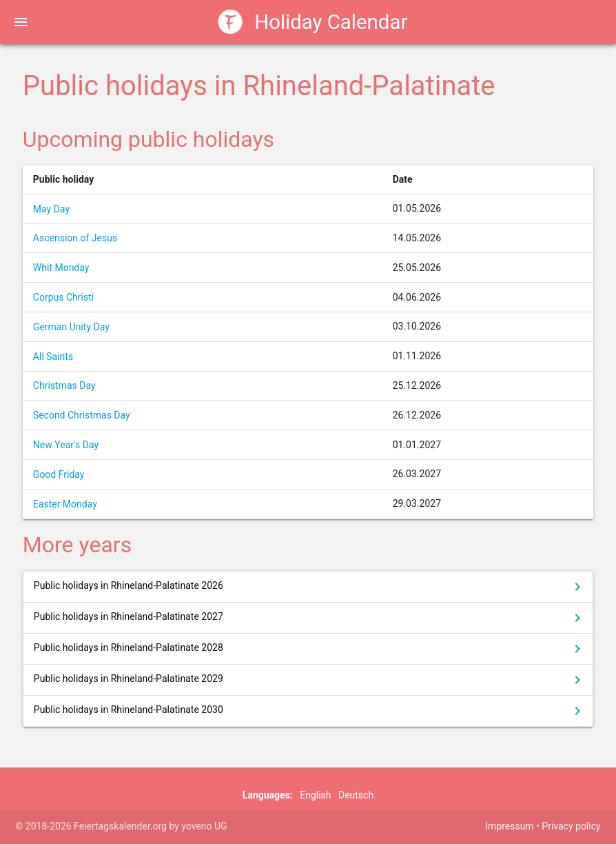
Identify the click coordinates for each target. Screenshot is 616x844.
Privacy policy (571, 826)
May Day (51, 209)
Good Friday (59, 474)
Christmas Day (64, 385)
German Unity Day (71, 327)
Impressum (509, 826)
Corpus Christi (63, 297)
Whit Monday (61, 268)
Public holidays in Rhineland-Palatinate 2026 (310, 587)
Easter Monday (65, 504)
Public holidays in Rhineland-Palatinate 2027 (310, 618)
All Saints (53, 356)
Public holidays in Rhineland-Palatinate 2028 (310, 649)
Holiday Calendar (313, 22)
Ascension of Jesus (75, 238)
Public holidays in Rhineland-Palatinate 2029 (310, 680)
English (315, 795)
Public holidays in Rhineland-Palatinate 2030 (310, 711)
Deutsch (356, 795)
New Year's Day (66, 445)
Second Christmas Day (82, 415)
